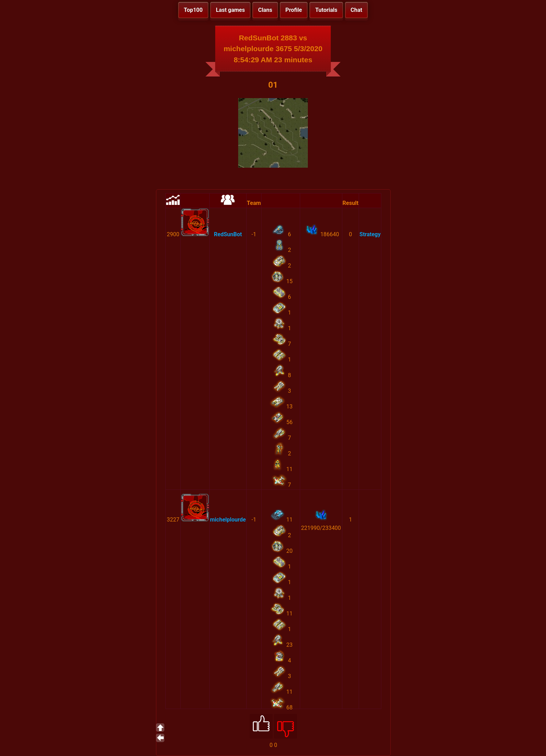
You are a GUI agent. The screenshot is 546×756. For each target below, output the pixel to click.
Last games (230, 10)
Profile (294, 10)
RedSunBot (228, 234)
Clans (265, 10)
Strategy (370, 234)
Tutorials (326, 10)
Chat (356, 10)
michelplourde (228, 520)
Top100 (193, 10)
